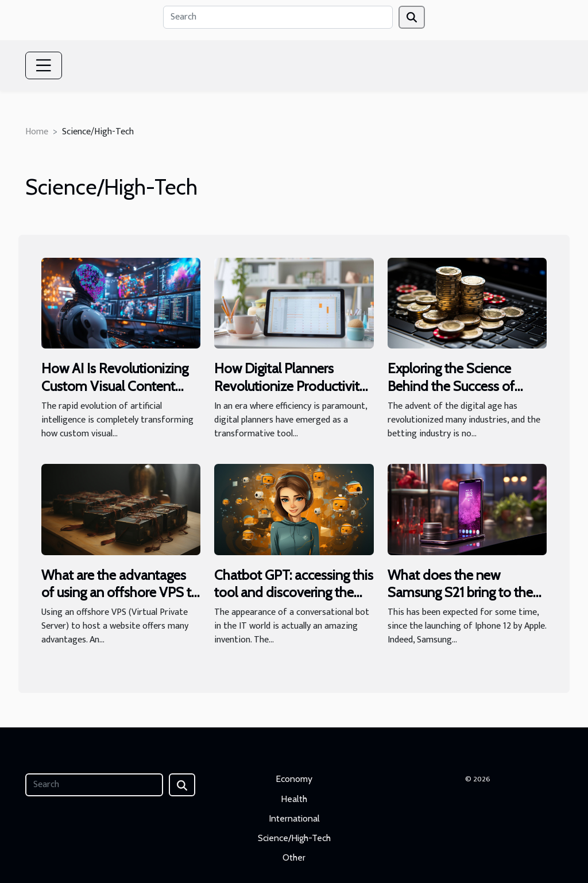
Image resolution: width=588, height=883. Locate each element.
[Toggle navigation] (44, 65)
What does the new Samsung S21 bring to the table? (460, 592)
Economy (294, 779)
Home (37, 132)
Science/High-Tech (294, 838)
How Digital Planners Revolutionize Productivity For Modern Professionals (290, 386)
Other (294, 857)
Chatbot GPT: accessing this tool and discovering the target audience (294, 592)
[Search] (278, 17)
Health (294, 799)
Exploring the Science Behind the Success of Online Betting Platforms (459, 386)
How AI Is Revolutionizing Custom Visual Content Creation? (115, 386)
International (294, 818)
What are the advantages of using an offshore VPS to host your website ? (120, 592)
